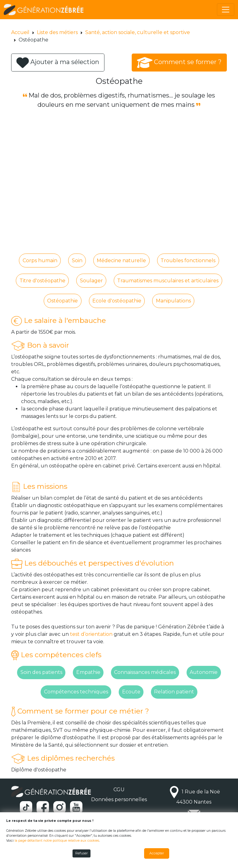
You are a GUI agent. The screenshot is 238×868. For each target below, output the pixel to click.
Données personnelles (119, 799)
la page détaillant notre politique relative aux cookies (57, 841)
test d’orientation (91, 634)
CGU (119, 790)
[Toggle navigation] (226, 10)
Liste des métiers (57, 32)
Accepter (157, 853)
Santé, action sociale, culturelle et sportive (138, 32)
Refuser (82, 853)
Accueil (20, 32)
